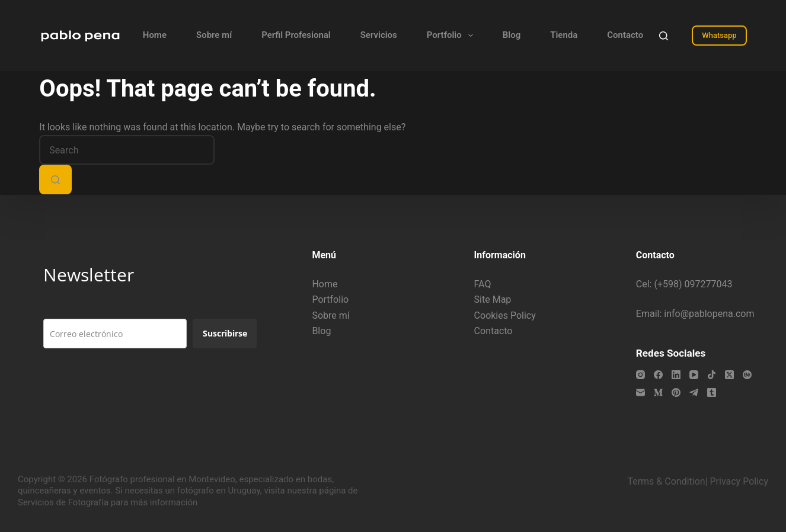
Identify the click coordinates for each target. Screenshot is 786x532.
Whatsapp (719, 35)
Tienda (564, 35)
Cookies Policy (505, 315)
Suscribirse (225, 333)
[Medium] (658, 392)
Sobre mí (214, 35)
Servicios (379, 35)
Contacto (625, 35)
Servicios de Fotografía (63, 502)
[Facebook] (658, 375)
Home (155, 35)
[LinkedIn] (676, 375)
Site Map (493, 299)
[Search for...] (127, 150)
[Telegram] (694, 392)
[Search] (664, 36)
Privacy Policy (739, 481)
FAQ (483, 284)
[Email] (640, 392)
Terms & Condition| (667, 481)
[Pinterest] (676, 392)
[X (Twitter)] (729, 375)
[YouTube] (694, 375)
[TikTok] (712, 375)
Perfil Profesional (296, 35)
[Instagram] (640, 375)
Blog (512, 35)
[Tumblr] (712, 392)
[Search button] (55, 180)
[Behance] (747, 375)
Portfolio (452, 36)
